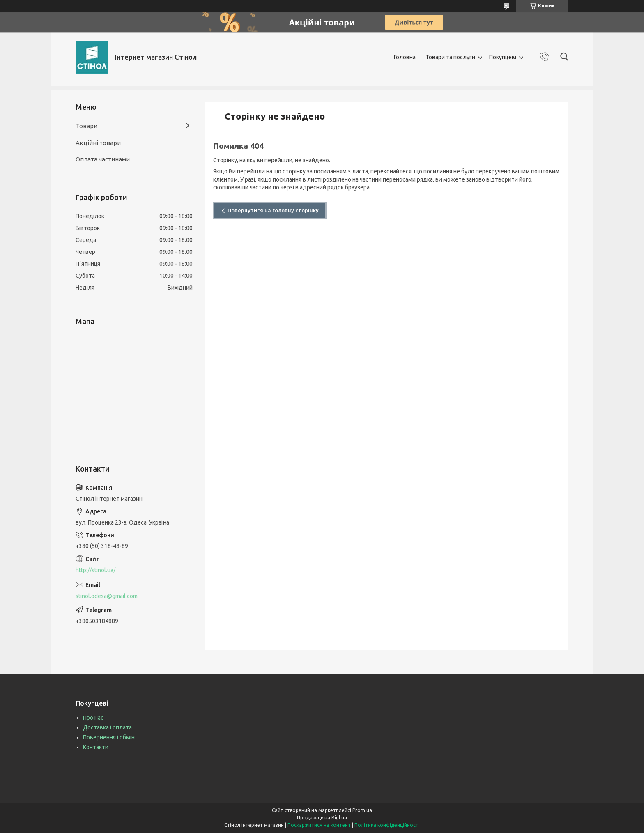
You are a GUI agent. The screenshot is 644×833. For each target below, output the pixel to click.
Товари (86, 126)
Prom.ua (362, 810)
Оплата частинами (103, 159)
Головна (405, 57)
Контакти (96, 747)
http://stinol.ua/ (95, 570)
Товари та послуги (450, 57)
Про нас (93, 718)
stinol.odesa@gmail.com (107, 596)
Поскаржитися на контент (319, 825)
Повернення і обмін (109, 737)
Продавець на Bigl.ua (322, 818)
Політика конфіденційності (387, 825)
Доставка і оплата (107, 727)
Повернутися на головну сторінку (273, 210)
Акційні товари (98, 143)
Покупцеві (503, 57)
